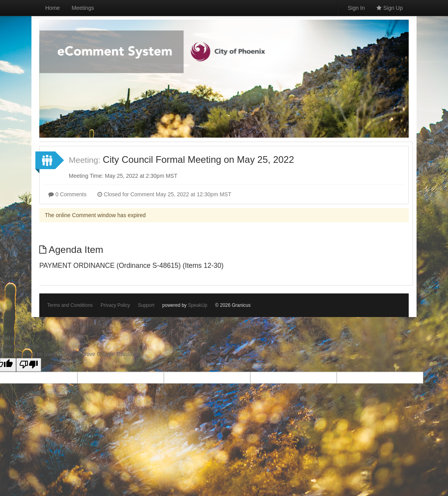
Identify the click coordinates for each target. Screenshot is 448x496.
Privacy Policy (115, 305)
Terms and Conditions (70, 305)
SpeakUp (197, 305)
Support (146, 305)
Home (52, 8)
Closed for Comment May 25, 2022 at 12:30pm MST (164, 194)
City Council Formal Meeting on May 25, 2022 (198, 159)
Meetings (83, 8)
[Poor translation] (29, 365)
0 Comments (67, 194)
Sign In (356, 8)
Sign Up (390, 8)
